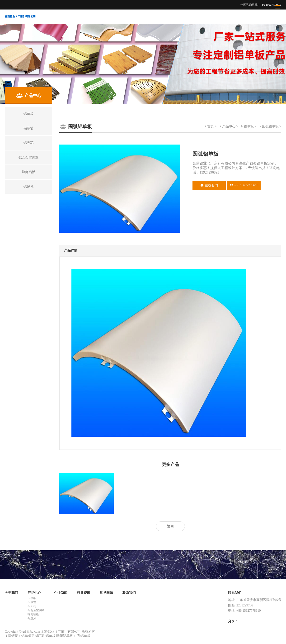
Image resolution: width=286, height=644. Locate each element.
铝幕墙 (32, 602)
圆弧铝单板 (270, 126)
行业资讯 (84, 593)
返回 (170, 526)
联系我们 (129, 593)
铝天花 (32, 606)
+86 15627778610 (244, 185)
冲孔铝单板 (82, 636)
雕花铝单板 (65, 636)
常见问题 (106, 593)
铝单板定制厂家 (33, 636)
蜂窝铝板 (33, 614)
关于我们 (11, 593)
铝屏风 (32, 618)
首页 (211, 126)
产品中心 (229, 126)
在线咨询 (209, 185)
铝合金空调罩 (36, 610)
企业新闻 (61, 593)
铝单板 (249, 126)
